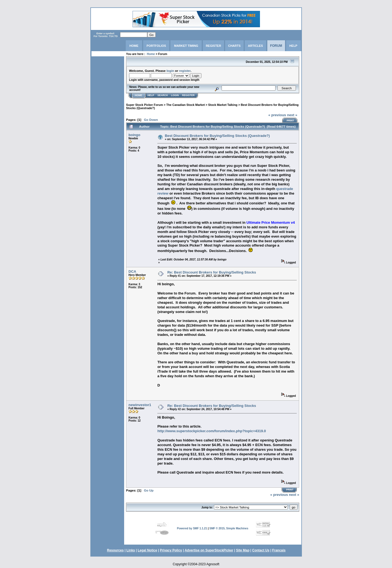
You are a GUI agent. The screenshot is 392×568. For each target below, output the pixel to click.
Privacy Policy (171, 550)
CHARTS (234, 46)
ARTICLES (255, 46)
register (185, 71)
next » (292, 115)
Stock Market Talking (223, 105)
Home (151, 54)
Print (290, 121)
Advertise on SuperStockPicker (209, 550)
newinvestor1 (140, 405)
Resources (115, 550)
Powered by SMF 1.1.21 (192, 528)
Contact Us (261, 550)
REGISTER (213, 46)
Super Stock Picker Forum (144, 105)
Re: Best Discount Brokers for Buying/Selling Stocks (212, 272)
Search (163, 95)
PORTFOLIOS (156, 46)
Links (131, 550)
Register (188, 95)
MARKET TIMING (186, 46)
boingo (134, 135)
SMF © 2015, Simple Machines (229, 528)
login (170, 71)
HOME (134, 46)
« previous (277, 115)
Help (151, 95)
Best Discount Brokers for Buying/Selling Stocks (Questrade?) (217, 136)
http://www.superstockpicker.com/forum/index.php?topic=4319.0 (212, 431)
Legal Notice (147, 550)
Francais (279, 550)
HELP (293, 46)
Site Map (243, 550)
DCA (132, 271)
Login (175, 95)
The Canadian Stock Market (186, 105)
